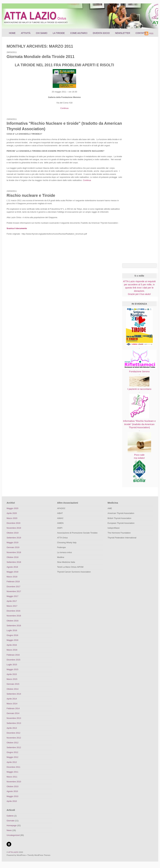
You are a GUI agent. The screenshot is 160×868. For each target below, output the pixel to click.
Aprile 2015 (12, 674)
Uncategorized (13, 835)
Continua (64, 108)
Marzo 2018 (12, 577)
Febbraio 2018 (13, 582)
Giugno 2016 (12, 635)
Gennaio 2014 (13, 713)
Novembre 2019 (14, 528)
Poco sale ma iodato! (139, 455)
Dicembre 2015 (13, 660)
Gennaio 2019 (13, 547)
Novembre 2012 (14, 738)
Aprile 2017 (12, 601)
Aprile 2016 (12, 645)
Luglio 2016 (12, 630)
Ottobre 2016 (12, 621)
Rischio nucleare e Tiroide (31, 195)
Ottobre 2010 (12, 786)
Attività (26, 33)
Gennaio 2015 (13, 684)
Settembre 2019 (14, 538)
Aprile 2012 (12, 762)
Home (12, 33)
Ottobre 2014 (12, 689)
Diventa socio (101, 33)
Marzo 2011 (12, 777)
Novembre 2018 (14, 552)
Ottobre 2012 (12, 743)
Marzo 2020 (12, 518)
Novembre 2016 (14, 616)
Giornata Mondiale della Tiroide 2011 (40, 57)
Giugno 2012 (12, 752)
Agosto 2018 (12, 567)
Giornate (10, 821)
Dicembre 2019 (13, 523)
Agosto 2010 (12, 791)
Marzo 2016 (12, 650)
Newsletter (123, 33)
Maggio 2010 (12, 796)
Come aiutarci (79, 33)
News (9, 830)
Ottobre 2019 (12, 533)
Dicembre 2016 (13, 611)
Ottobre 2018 (12, 557)
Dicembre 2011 (13, 767)
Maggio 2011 (12, 772)
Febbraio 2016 (13, 655)
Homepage (11, 825)
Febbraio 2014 (13, 708)
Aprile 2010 (12, 801)
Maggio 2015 (12, 669)
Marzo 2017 (12, 606)
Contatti (141, 33)
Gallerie (10, 816)
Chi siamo (42, 33)
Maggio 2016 (12, 640)
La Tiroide (59, 33)
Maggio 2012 (12, 757)
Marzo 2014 (12, 704)
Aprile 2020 (12, 513)
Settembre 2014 (14, 694)
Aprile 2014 (12, 699)
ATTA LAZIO (13, 852)
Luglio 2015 (12, 665)
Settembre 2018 (14, 562)
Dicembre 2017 (13, 587)
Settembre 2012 (14, 747)
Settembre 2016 (14, 626)
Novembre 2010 (14, 782)
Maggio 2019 (12, 542)
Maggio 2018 (12, 572)
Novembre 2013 (14, 718)
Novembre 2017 (14, 591)
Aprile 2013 (12, 728)
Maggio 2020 (12, 508)
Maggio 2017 (12, 596)
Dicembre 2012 (13, 733)
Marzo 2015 (12, 679)
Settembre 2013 (14, 723)
